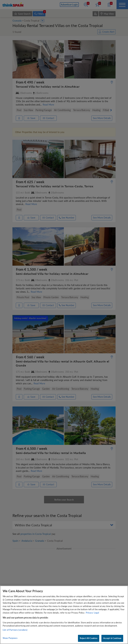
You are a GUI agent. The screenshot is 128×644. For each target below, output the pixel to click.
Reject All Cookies (89, 638)
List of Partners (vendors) (15, 630)
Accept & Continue (112, 638)
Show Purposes (10, 638)
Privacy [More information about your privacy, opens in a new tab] (89, 613)
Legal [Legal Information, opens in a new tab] (96, 613)
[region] (64, 615)
